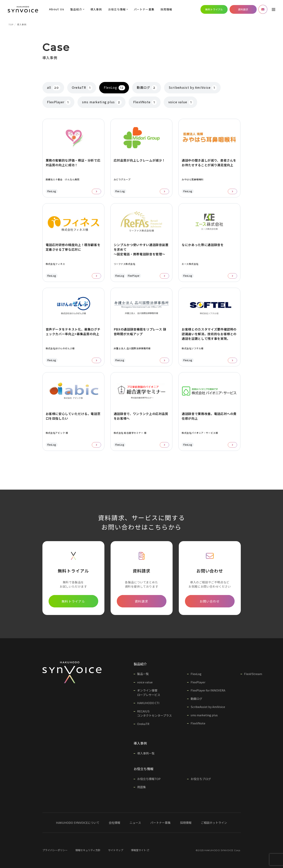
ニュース (135, 823)
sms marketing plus (102, 102)
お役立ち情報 (117, 9)
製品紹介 (76, 9)
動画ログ (147, 88)
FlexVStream (253, 674)
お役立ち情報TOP (149, 779)
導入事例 (96, 9)
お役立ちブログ (201, 779)
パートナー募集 (144, 9)
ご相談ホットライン (214, 823)
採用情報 (166, 9)
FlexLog (114, 88)
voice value (181, 102)
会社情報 (114, 823)
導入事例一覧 (146, 753)
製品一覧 (143, 674)
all (54, 88)
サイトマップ (116, 850)
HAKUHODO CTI (148, 703)
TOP (11, 24)
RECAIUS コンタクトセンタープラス (154, 713)
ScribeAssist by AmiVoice (193, 88)
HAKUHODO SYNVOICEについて (78, 823)
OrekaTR (82, 88)
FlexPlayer (59, 102)
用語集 (141, 787)
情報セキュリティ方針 (88, 850)
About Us (57, 9)
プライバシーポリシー (55, 850)
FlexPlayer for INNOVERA (208, 690)
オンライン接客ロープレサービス (149, 692)
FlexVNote (145, 102)
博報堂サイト (140, 850)
